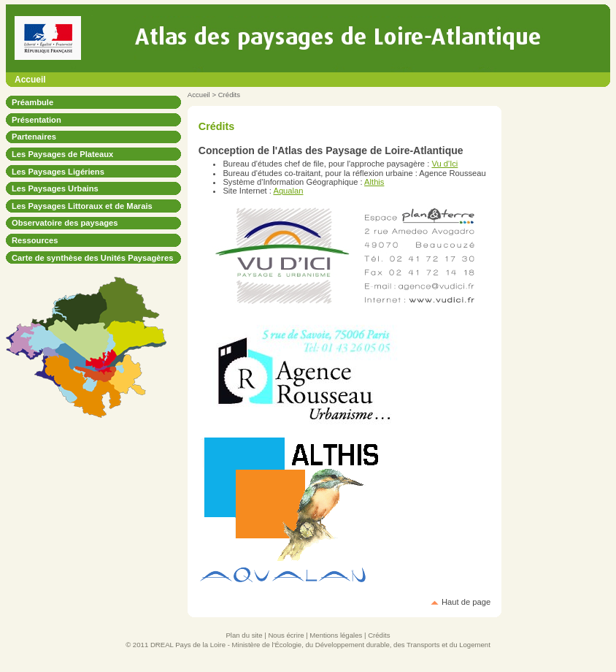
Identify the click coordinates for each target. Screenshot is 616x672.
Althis (374, 182)
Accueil (30, 80)
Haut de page (466, 602)
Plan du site (244, 635)
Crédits (379, 635)
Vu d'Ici (444, 164)
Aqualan (288, 191)
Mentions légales (336, 635)
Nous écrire (286, 635)
